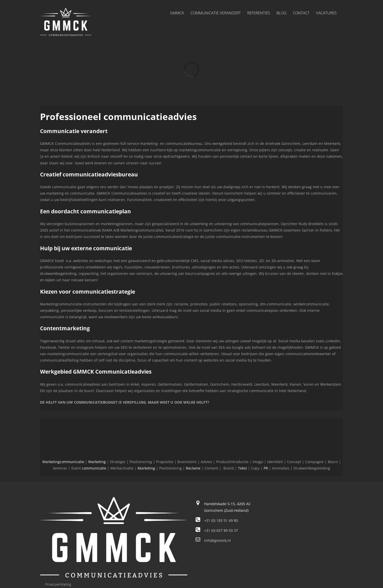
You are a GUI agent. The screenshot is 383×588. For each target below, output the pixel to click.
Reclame (193, 468)
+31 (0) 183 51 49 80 (221, 520)
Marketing (97, 462)
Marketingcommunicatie (63, 462)
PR (266, 468)
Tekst (242, 468)
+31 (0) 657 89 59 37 (221, 530)
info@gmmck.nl (217, 540)
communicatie (94, 468)
